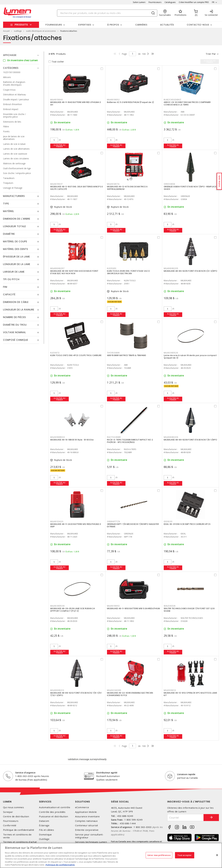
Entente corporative (87, 830)
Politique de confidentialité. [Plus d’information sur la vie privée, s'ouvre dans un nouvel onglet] (60, 865)
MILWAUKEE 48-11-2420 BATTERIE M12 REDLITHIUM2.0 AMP (76, 525)
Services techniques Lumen (91, 842)
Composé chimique (16, 340)
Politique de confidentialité (19, 830)
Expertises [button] (85, 25)
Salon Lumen (139, 2)
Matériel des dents (16, 249)
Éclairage (44, 825)
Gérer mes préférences (159, 855)
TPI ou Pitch (11, 279)
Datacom (44, 821)
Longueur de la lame (17, 264)
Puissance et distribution (53, 816)
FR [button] (213, 2)
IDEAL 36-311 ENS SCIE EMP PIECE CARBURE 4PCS (187, 524)
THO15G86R (113, 353)
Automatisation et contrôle (55, 807)
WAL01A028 (170, 606)
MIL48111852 (113, 100)
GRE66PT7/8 (114, 521)
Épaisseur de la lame (16, 257)
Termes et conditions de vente (17, 836)
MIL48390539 (57, 606)
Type (6, 204)
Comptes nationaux (86, 821)
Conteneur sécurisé (87, 825)
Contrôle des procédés (52, 812)
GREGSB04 (169, 184)
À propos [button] (113, 25)
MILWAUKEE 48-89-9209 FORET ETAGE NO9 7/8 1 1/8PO (190, 440)
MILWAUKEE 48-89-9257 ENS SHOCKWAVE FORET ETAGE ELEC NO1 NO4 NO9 (74, 272)
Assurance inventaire (87, 816)
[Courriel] (185, 818)
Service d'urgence (25, 772)
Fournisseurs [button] (54, 25)
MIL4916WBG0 (58, 437)
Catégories (11, 68)
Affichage (10, 55)
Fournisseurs (155, 2)
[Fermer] (217, 855)
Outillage (44, 839)
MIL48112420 (57, 521)
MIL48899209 (171, 437)
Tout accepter (185, 855)
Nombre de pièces (14, 317)
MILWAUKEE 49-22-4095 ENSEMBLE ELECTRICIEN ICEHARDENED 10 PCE (130, 694)
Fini (5, 287)
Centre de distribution (16, 816)
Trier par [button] (211, 54)
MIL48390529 (171, 353)
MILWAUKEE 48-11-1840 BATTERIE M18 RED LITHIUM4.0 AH (76, 103)
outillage (18, 31)
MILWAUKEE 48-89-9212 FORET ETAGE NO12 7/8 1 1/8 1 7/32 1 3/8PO (76, 694)
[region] (111, 855)
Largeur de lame (14, 272)
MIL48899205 (171, 268)
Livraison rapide (186, 774)
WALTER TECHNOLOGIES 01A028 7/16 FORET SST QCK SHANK (189, 610)
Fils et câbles (46, 830)
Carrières (141, 25)
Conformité (10, 825)
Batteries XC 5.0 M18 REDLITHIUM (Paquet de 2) (130, 102)
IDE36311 (168, 521)
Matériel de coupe (15, 241)
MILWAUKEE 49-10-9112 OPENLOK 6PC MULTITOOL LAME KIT (190, 694)
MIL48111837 (56, 184)
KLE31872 (55, 353)
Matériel (9, 211)
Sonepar (8, 812)
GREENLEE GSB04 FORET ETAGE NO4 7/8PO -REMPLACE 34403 (190, 188)
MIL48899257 (57, 268)
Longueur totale (14, 226)
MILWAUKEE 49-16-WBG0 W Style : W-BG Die (72, 440)
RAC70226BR (114, 437)
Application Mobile (86, 812)
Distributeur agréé (107, 772)
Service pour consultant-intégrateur (89, 836)
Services (45, 802)
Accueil (6, 31)
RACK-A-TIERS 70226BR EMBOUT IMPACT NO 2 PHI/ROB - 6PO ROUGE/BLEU (130, 441)
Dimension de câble (16, 302)
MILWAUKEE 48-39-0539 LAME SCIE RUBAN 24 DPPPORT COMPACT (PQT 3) (73, 610)
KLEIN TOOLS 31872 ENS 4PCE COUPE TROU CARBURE (76, 355)
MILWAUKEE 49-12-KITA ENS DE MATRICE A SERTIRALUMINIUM (127, 188)
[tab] (21, 55)
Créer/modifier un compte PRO (194, 2)
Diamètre (9, 234)
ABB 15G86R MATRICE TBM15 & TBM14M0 (127, 355)
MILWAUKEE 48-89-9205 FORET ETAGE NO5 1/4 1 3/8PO (190, 271)
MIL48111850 (113, 606)
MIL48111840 (57, 100)
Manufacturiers (14, 196)
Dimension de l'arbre (17, 219)
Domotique (45, 835)
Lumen (7, 802)
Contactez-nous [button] (198, 25)
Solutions (83, 802)
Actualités (167, 25)
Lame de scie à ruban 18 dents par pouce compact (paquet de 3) (190, 357)
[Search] (107, 13)
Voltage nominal (14, 332)
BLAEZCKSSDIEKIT (172, 100)
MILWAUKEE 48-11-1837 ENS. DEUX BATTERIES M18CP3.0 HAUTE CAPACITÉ (77, 188)
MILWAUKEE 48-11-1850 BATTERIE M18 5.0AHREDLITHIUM (133, 608)
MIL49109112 (170, 690)
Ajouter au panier (60, 146)
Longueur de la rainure (19, 310)
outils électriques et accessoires (41, 31)
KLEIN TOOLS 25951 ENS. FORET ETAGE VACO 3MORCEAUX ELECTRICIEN (128, 272)
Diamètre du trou (15, 325)
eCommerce (82, 807)
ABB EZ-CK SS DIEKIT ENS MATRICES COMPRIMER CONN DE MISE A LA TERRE (187, 103)
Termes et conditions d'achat (20, 842)
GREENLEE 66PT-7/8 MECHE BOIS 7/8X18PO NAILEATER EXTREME (133, 525)
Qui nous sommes (13, 807)
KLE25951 (112, 268)
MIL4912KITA (113, 184)
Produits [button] (21, 25)
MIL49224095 (114, 690)
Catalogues (170, 2)
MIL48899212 (57, 690)
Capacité (9, 294)
